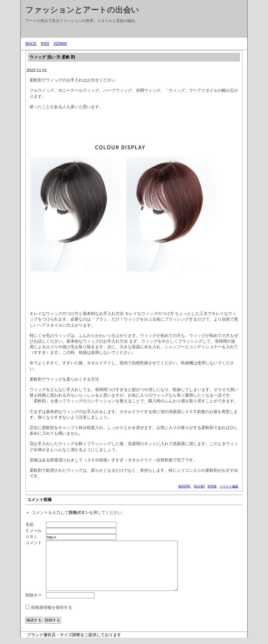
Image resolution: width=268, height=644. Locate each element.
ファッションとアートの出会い (82, 10)
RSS (45, 44)
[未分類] (199, 486)
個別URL (185, 486)
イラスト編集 (229, 486)
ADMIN (60, 44)
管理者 (212, 486)
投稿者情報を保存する (52, 607)
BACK (31, 44)
